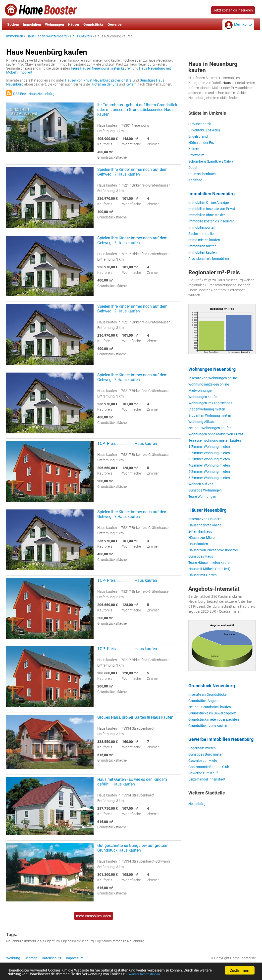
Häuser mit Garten (203, 575)
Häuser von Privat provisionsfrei (213, 550)
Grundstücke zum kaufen (208, 726)
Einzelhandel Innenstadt (207, 779)
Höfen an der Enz (105, 84)
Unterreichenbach (202, 174)
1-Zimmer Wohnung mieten (209, 447)
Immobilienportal (201, 227)
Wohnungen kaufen (203, 397)
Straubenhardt (200, 124)
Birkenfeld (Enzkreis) (204, 130)
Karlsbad (195, 180)
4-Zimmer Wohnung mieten (209, 465)
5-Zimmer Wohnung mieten (209, 472)
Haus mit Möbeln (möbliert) (209, 569)
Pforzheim (196, 155)
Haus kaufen (198, 544)
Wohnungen (54, 24)
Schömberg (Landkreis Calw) (211, 161)
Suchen (13, 24)
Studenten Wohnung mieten (210, 415)
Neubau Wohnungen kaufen (210, 428)
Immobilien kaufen (203, 252)
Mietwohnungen (201, 391)
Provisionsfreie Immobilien (209, 259)
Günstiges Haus (201, 556)
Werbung (13, 958)
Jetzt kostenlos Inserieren (233, 10)
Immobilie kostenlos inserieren (211, 221)
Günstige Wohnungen (205, 490)
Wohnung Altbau (201, 422)
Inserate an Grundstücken (208, 694)
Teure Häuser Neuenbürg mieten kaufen (101, 68)
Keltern (131, 84)
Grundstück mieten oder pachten (214, 719)
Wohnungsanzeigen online (209, 384)
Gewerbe (115, 24)
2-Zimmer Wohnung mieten (209, 453)
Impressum (75, 958)
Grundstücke (93, 24)
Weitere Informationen (168, 975)
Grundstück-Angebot (205, 701)
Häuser (74, 24)
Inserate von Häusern (205, 519)
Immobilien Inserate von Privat (212, 209)
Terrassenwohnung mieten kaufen (215, 440)
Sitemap (31, 958)
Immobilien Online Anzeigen (210, 202)
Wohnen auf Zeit (201, 484)
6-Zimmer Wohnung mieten (209, 478)
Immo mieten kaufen (204, 240)
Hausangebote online (205, 525)
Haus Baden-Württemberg (47, 36)
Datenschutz (52, 958)
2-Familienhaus (200, 531)
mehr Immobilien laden (94, 916)
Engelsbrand (198, 136)
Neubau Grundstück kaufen (210, 707)
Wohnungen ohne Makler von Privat (216, 434)
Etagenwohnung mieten (207, 409)
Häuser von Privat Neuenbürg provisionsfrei (99, 80)
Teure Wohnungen (202, 496)
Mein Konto (243, 24)
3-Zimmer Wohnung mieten (209, 459)
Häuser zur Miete (201, 538)
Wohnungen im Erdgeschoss (210, 403)
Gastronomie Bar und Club (209, 767)
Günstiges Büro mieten (206, 754)
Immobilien (32, 24)
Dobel (193, 168)
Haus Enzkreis (81, 36)
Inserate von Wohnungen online (213, 378)
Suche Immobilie (201, 234)
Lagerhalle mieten (202, 748)
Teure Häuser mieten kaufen (210, 563)
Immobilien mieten (202, 246)
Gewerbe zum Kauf (203, 773)
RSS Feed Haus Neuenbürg (30, 94)
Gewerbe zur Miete (203, 761)
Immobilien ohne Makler (207, 215)
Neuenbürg (197, 804)
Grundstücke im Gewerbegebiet (212, 713)
